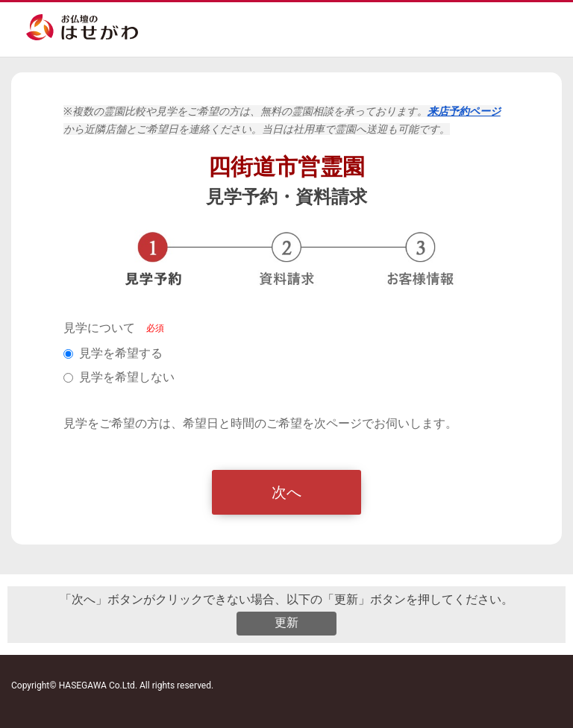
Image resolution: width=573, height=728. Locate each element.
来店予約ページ (464, 111)
